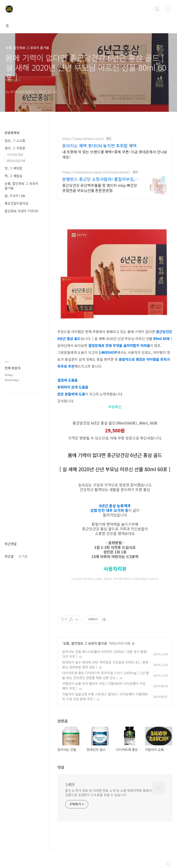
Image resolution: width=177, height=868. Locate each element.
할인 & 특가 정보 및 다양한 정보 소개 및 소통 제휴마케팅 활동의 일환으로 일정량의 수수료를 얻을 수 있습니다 (108, 793)
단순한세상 (12, 133)
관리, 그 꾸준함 (15, 148)
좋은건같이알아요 (17, 203)
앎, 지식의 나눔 (15, 196)
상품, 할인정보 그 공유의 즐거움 (85, 643)
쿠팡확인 (115, 407)
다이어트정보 (15, 155)
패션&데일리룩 (16, 161)
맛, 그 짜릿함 (13, 168)
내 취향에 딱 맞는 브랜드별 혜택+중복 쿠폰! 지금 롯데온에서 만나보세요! (115, 154)
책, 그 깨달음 (13, 176)
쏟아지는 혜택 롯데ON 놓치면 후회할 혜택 (99, 146)
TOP (168, 864)
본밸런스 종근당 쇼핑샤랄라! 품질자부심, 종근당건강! (99, 179)
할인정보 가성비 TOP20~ (22, 211)
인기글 (23, 556)
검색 (157, 9)
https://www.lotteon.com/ (83, 139)
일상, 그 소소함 (15, 140)
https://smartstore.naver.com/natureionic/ (96, 172)
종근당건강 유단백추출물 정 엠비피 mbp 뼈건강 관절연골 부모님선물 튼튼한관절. (100, 188)
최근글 (9, 556)
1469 (70, 784)
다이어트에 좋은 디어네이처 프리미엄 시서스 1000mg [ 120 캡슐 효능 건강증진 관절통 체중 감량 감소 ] (106, 675)
